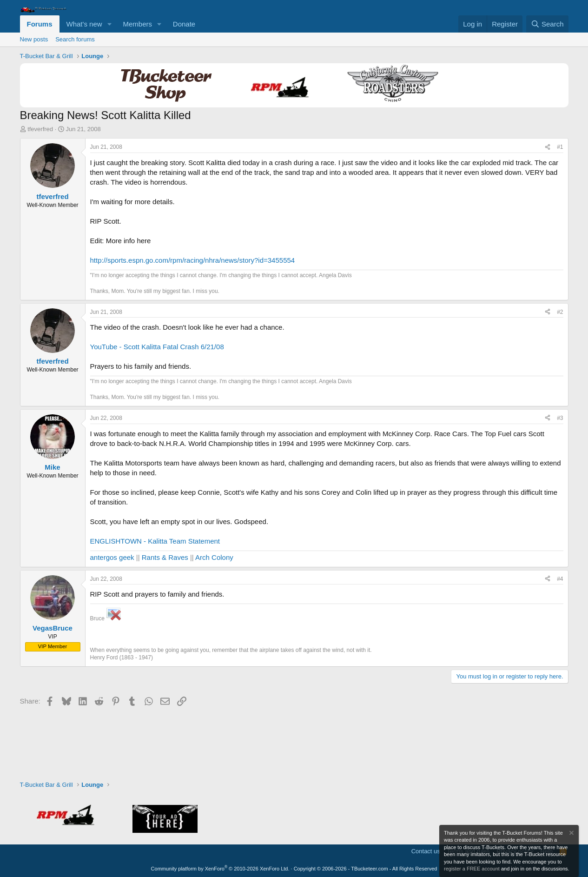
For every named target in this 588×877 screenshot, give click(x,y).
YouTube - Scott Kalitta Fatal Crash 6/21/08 (157, 347)
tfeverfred (40, 129)
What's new (84, 24)
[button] (109, 24)
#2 (560, 312)
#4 (560, 579)
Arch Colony (214, 557)
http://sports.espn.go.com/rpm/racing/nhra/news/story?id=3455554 (193, 260)
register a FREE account (472, 869)
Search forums (75, 39)
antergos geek (112, 557)
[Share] (548, 147)
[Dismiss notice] (571, 834)
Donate (184, 24)
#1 (560, 147)
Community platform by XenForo (220, 869)
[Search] (547, 24)
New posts (34, 39)
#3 (560, 418)
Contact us (426, 851)
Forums (40, 24)
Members (137, 24)
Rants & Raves (165, 557)
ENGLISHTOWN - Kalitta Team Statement (155, 541)
